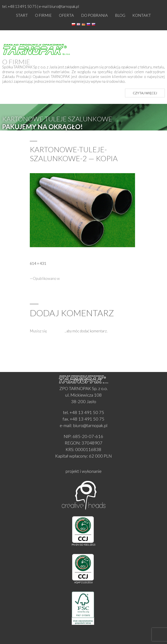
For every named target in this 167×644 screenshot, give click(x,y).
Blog (120, 15)
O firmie (43, 15)
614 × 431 (38, 263)
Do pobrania (94, 15)
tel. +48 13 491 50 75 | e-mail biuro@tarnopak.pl (41, 6)
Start (22, 15)
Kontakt (142, 15)
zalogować (56, 331)
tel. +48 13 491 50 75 (84, 412)
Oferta (66, 15)
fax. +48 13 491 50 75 (83, 419)
